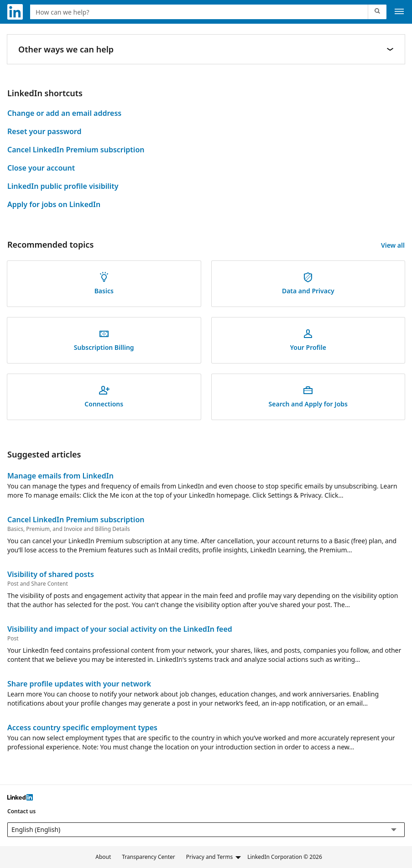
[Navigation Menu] (399, 12)
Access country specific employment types (82, 728)
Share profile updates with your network (79, 684)
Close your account (41, 168)
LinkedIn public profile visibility (63, 186)
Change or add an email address (64, 113)
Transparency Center (149, 857)
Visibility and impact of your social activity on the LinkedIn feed (120, 629)
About (103, 857)
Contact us (21, 811)
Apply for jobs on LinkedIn (54, 204)
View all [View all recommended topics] (393, 245)
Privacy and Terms (214, 857)
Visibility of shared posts (51, 574)
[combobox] (200, 12)
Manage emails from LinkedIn (60, 476)
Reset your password (44, 131)
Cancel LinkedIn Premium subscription (76, 150)
